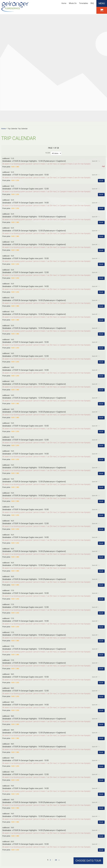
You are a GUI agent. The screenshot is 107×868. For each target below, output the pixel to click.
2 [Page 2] (50, 770)
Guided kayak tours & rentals (87, 815)
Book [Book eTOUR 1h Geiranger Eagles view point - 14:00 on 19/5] (101, 704)
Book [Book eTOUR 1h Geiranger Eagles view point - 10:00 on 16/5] (101, 425)
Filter (48, 62)
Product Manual (48, 815)
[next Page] (59, 770)
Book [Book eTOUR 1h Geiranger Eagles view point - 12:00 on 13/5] (101, 188)
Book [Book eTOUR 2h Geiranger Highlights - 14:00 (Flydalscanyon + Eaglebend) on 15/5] (101, 411)
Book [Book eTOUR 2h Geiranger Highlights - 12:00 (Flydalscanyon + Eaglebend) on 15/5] (101, 397)
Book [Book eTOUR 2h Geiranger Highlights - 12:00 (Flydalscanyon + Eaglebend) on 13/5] (101, 230)
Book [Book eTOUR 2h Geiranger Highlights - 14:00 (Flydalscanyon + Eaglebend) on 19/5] (101, 746)
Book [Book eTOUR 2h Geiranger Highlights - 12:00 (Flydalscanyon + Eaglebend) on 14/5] (101, 313)
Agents (7, 812)
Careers (7, 808)
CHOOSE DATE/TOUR (88, 861)
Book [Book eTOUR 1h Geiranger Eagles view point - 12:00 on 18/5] (101, 606)
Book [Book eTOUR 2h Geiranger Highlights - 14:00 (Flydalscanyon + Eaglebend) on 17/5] (101, 578)
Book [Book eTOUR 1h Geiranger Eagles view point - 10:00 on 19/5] (101, 676)
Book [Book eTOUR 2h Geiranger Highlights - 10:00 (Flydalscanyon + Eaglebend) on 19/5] (101, 718)
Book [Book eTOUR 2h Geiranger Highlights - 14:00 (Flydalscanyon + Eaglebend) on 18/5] (101, 662)
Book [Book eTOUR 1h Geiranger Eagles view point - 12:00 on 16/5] (101, 439)
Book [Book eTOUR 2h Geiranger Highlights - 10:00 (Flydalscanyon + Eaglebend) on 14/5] (101, 299)
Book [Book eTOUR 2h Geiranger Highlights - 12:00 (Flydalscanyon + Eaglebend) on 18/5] (101, 648)
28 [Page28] (56, 770)
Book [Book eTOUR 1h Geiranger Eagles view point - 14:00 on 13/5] (101, 202)
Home (64, 3)
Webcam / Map (46, 812)
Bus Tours (80, 818)
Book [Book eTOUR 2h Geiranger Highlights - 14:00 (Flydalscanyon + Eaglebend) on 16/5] (101, 495)
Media (7, 818)
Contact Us (9, 815)
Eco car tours (81, 822)
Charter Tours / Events (13, 822)
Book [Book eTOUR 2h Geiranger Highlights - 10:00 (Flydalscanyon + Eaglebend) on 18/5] (101, 634)
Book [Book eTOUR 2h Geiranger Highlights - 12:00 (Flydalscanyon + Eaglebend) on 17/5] (101, 564)
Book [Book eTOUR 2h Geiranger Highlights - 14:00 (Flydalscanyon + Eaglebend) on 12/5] (101, 160)
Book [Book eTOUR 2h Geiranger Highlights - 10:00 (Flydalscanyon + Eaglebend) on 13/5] (101, 216)
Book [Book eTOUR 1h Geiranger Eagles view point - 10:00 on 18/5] (101, 592)
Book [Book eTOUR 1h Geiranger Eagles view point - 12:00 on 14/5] (101, 272)
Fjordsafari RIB (81, 828)
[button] (53, 72)
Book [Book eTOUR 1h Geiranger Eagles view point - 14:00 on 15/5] (101, 369)
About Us (10, 803)
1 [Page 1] (48, 770)
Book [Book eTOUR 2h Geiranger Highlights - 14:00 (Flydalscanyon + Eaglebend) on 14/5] (101, 327)
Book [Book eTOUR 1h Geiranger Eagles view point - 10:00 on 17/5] (101, 509)
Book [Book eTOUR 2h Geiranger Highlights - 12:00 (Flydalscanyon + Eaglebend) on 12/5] (101, 146)
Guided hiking (81, 825)
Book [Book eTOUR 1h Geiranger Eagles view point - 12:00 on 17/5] (101, 523)
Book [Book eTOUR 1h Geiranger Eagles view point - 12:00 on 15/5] (101, 355)
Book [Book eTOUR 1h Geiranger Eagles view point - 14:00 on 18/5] (101, 620)
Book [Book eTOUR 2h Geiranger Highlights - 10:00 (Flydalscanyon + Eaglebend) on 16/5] (101, 467)
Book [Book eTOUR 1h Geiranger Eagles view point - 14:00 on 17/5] (101, 536)
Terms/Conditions (11, 825)
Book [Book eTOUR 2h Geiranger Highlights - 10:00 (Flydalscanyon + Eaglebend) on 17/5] (101, 550)
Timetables (84, 3)
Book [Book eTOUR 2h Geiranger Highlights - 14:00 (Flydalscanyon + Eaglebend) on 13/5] (101, 244)
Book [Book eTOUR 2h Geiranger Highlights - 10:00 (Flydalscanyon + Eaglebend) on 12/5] (101, 132)
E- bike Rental (81, 812)
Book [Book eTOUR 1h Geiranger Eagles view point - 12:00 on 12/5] (101, 104)
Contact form (53, 789)
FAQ (92, 3)
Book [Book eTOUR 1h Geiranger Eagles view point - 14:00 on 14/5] (101, 285)
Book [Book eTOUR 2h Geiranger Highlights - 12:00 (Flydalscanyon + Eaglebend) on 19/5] (101, 732)
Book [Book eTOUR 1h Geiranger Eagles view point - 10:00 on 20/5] (101, 760)
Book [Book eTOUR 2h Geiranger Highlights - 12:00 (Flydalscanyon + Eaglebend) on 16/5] (101, 481)
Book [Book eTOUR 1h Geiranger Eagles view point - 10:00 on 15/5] (101, 341)
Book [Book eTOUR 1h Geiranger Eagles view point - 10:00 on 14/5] (101, 258)
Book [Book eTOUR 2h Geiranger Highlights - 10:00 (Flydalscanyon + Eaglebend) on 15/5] (101, 383)
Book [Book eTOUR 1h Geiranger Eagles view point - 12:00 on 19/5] (101, 690)
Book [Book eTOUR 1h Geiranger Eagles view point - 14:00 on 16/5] (101, 453)
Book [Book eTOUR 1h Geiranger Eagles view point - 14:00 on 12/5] (101, 118)
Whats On (73, 3)
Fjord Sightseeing (82, 808)
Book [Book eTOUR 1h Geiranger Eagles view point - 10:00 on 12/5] (101, 90)
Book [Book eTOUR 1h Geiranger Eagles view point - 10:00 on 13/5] (101, 174)
